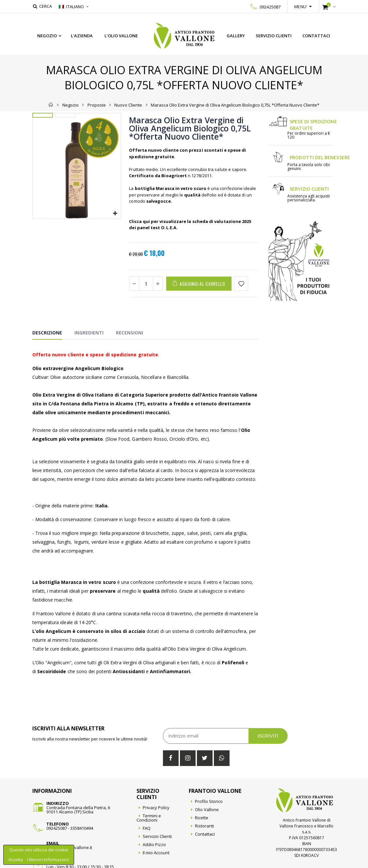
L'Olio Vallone (121, 36)
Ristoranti (204, 826)
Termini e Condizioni (149, 818)
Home (51, 105)
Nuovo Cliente (128, 105)
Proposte (97, 105)
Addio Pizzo (154, 844)
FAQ (147, 828)
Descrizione (47, 333)
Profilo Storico (209, 801)
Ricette (202, 818)
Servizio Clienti (274, 36)
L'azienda (82, 36)
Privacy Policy (156, 808)
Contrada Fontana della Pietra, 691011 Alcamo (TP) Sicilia (78, 810)
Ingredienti (89, 333)
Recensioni (129, 333)
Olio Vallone (207, 809)
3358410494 (82, 828)
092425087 (270, 7)
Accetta (16, 859)
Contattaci (316, 36)
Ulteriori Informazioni (48, 859)
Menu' (301, 7)
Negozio (47, 36)
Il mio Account (156, 853)
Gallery (236, 36)
